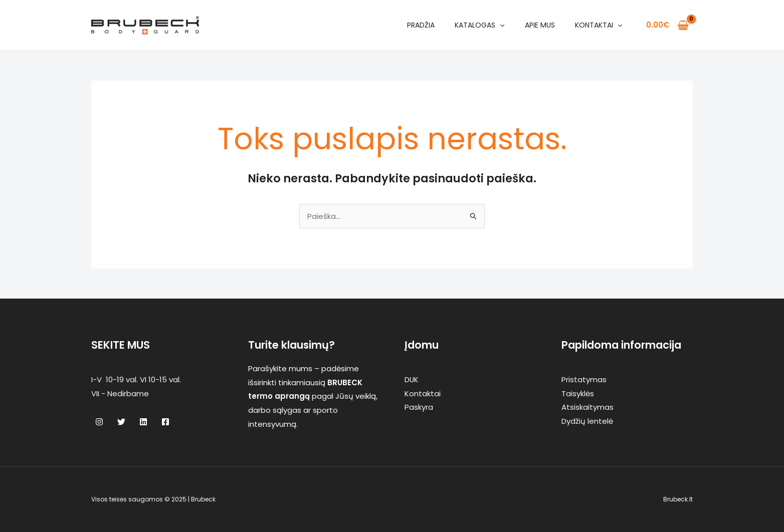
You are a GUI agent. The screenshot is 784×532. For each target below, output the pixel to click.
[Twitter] (121, 422)
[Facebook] (165, 422)
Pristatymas (584, 379)
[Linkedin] (143, 422)
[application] (500, 25)
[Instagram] (99, 422)
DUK (412, 379)
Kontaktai (599, 25)
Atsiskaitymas (587, 407)
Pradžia (421, 25)
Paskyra (419, 407)
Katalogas (479, 25)
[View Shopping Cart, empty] (667, 25)
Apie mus (540, 25)
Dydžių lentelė (587, 421)
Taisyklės (578, 393)
